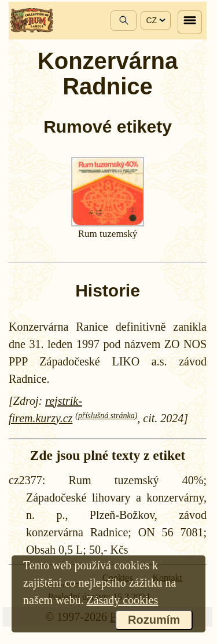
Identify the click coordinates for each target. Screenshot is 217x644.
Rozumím (154, 620)
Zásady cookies (122, 600)
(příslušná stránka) (106, 416)
